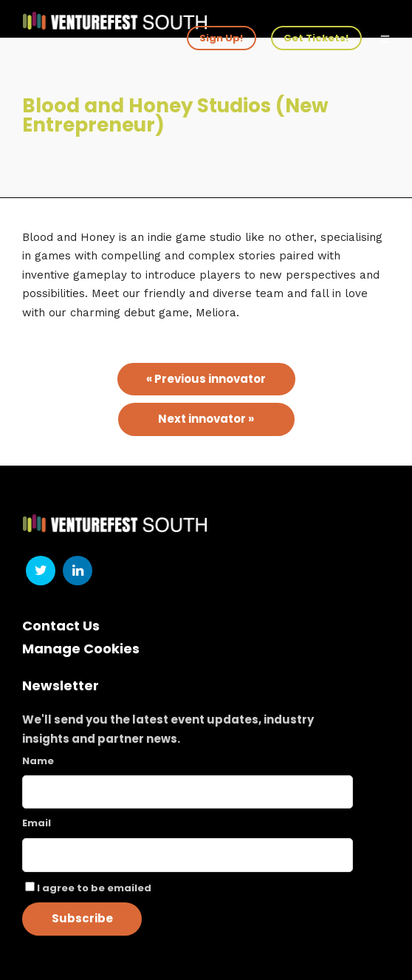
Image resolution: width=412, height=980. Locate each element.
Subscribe (82, 918)
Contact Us (61, 626)
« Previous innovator (206, 379)
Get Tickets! (316, 38)
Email (37, 823)
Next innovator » (206, 419)
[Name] (188, 792)
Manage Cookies (81, 649)
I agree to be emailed (94, 888)
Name (38, 761)
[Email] (188, 855)
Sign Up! (221, 38)
